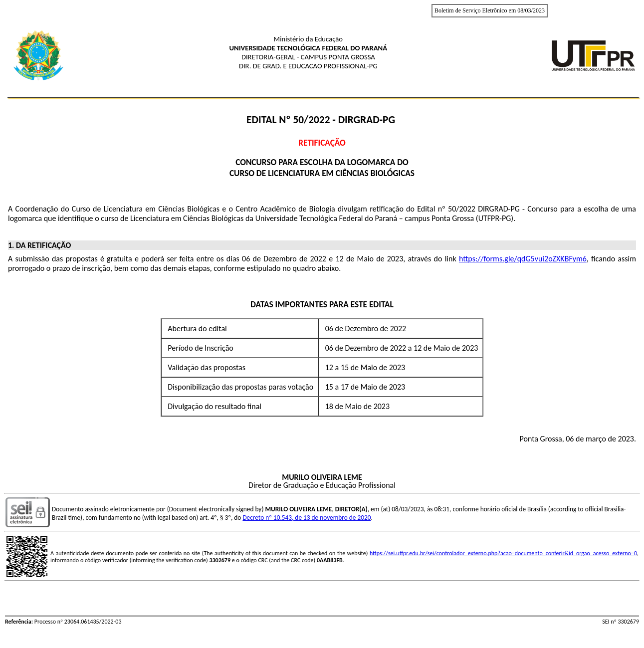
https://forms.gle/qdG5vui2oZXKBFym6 (523, 259)
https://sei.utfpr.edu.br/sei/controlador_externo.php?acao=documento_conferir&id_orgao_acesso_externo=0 (503, 553)
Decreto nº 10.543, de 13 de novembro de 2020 (307, 518)
